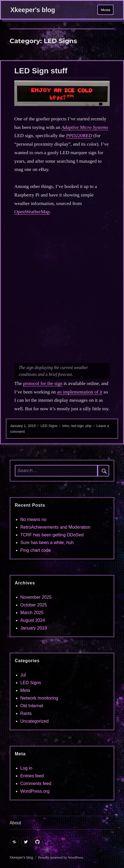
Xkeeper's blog (33, 10)
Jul (23, 675)
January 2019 (34, 628)
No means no (33, 519)
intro (66, 426)
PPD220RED (79, 135)
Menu (105, 10)
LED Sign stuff (41, 71)
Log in (26, 768)
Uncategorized (35, 721)
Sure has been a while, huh (47, 543)
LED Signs (49, 426)
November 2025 (36, 597)
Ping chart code (36, 550)
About (15, 823)
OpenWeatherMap (32, 212)
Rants (26, 713)
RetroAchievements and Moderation (55, 527)
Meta (25, 690)
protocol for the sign (43, 383)
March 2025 (32, 613)
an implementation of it (80, 392)
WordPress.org (35, 791)
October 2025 (34, 605)
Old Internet (32, 706)
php (89, 426)
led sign (77, 426)
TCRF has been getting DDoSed (52, 535)
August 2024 (33, 620)
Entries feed (32, 776)
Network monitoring (39, 698)
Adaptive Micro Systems (85, 127)
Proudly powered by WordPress (61, 857)
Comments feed (36, 784)
